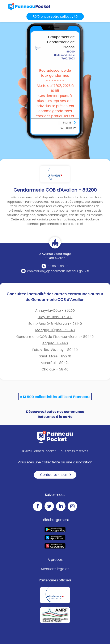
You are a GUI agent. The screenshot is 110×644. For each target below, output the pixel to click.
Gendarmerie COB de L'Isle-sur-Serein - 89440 (55, 337)
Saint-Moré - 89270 (55, 356)
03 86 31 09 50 (58, 266)
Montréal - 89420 (55, 363)
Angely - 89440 (55, 343)
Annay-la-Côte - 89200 (55, 311)
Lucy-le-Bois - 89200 (55, 317)
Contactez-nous (56, 475)
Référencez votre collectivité (55, 17)
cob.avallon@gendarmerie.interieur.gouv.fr (58, 271)
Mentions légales (55, 569)
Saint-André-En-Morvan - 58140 (55, 324)
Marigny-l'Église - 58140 (55, 330)
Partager (68, 128)
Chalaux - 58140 (55, 369)
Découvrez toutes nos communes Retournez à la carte (55, 414)
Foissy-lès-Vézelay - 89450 (55, 350)
